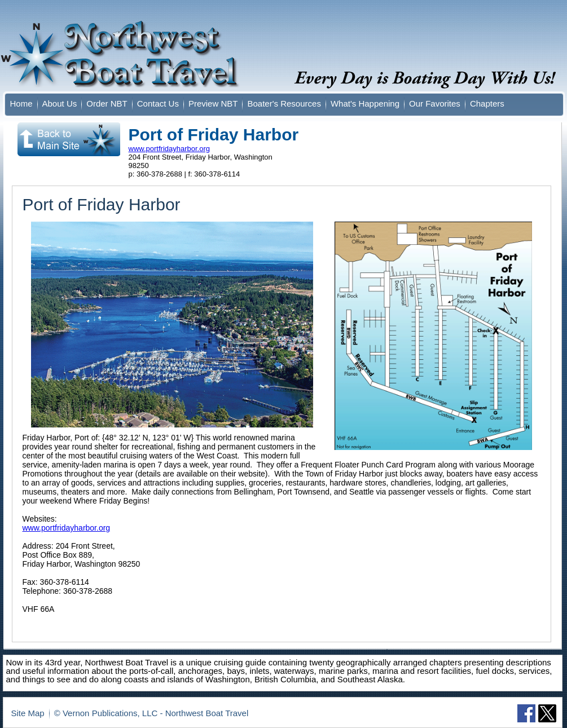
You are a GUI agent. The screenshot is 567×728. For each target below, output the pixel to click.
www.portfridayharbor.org (170, 149)
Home (21, 103)
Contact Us (158, 103)
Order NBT (107, 103)
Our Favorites (435, 103)
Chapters (487, 103)
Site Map (28, 713)
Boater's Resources (284, 103)
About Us (60, 103)
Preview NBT (213, 103)
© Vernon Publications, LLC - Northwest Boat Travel (151, 713)
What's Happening (365, 103)
